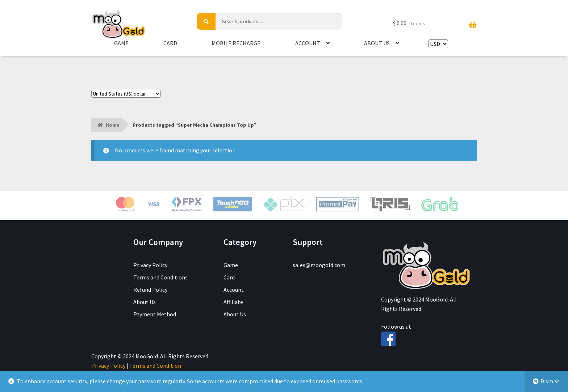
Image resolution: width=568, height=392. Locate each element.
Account (308, 43)
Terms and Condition (155, 366)
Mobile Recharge (236, 43)
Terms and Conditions (160, 277)
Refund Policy (150, 290)
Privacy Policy (150, 265)
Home (113, 125)
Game (121, 43)
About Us (377, 43)
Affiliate (233, 302)
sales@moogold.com (319, 265)
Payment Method (155, 314)
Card (170, 43)
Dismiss (550, 381)
